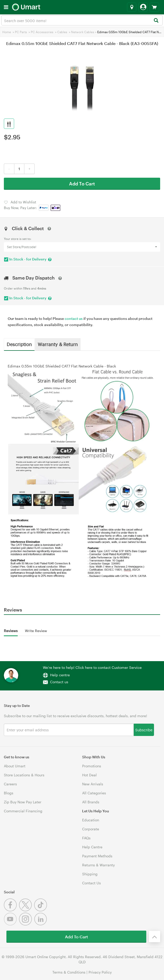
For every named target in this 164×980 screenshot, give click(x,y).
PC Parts (21, 32)
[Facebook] (11, 910)
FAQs (86, 838)
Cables (62, 32)
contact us (74, 318)
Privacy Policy (100, 972)
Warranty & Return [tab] (58, 344)
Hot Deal (89, 775)
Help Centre (92, 847)
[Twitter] (27, 910)
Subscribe (144, 730)
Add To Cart (82, 184)
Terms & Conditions (69, 972)
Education (91, 820)
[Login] (143, 7)
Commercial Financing (23, 811)
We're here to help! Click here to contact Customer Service (92, 667)
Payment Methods (97, 856)
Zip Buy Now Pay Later (23, 802)
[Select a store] (132, 7)
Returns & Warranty (98, 865)
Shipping (90, 874)
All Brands (91, 802)
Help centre (60, 675)
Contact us (59, 682)
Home (7, 32)
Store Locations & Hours (24, 775)
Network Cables (83, 32)
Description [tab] (19, 344)
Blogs (9, 793)
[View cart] (154, 7)
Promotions (92, 766)
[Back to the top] (155, 937)
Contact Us (91, 883)
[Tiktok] (41, 910)
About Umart (15, 766)
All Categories (94, 793)
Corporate (91, 829)
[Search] (156, 21)
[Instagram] (27, 924)
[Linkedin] (41, 924)
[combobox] (82, 20)
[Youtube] (11, 924)
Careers (10, 784)
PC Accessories (42, 32)
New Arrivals (93, 784)
